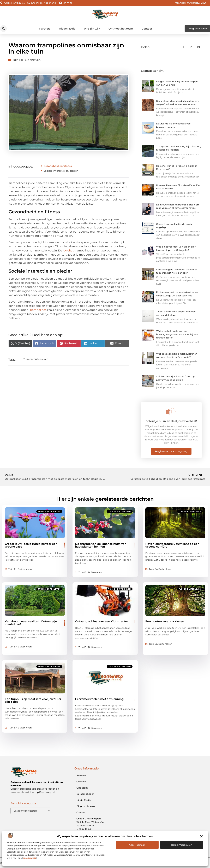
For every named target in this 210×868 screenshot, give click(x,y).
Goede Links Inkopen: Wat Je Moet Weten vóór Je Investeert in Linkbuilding (90, 824)
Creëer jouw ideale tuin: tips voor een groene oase (31, 545)
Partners (45, 29)
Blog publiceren (86, 806)
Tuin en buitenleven (27, 60)
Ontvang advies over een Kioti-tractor (102, 621)
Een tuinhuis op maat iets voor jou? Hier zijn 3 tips (33, 700)
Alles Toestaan (137, 845)
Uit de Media (67, 29)
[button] (201, 836)
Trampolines (38, 310)
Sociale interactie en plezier (61, 171)
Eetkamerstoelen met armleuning (99, 699)
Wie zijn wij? (92, 29)
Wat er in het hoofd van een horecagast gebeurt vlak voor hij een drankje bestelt (177, 334)
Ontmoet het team (121, 29)
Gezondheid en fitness (58, 166)
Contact (147, 29)
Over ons (82, 781)
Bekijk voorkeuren (182, 845)
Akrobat (68, 251)
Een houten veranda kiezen (165, 621)
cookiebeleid (29, 858)
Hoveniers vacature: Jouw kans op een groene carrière (172, 545)
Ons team (82, 788)
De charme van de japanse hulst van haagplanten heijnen (101, 545)
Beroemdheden (85, 794)
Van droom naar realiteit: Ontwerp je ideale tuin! (31, 623)
